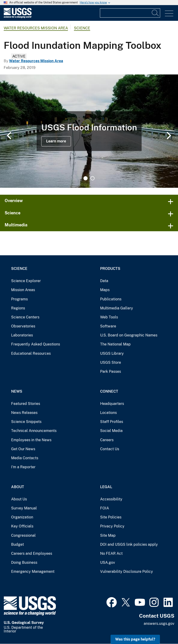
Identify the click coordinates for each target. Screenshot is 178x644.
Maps (105, 290)
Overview (14, 201)
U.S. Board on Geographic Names (129, 335)
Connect (109, 391)
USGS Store (111, 362)
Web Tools (109, 317)
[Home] (18, 17)
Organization (22, 517)
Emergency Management (33, 572)
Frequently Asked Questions (36, 344)
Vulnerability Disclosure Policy (127, 572)
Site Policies (111, 517)
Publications (111, 299)
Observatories (23, 326)
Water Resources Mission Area (36, 28)
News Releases (24, 413)
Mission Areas (23, 290)
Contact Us (110, 449)
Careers (107, 440)
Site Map (108, 535)
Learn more (56, 141)
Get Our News (23, 449)
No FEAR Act (111, 553)
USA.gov (108, 562)
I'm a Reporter (23, 467)
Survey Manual (24, 508)
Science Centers (25, 317)
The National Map (115, 344)
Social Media (111, 431)
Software (108, 326)
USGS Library (112, 353)
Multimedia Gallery (117, 308)
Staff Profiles (112, 422)
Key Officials (22, 526)
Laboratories (22, 335)
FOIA (105, 508)
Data (104, 281)
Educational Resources (31, 353)
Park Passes (111, 371)
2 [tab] (92, 178)
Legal (106, 487)
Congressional (23, 535)
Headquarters (112, 404)
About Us (19, 499)
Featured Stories (26, 404)
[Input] (130, 13)
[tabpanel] (89, 131)
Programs (19, 299)
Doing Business (24, 562)
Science (82, 28)
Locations (108, 413)
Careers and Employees (32, 553)
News (17, 391)
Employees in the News (31, 440)
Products (110, 269)
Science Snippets (26, 422)
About (18, 487)
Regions (18, 308)
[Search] (156, 13)
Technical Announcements (34, 431)
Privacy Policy (112, 526)
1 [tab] (86, 178)
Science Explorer (26, 281)
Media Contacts (25, 458)
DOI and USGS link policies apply (129, 544)
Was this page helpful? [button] (135, 639)
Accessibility (111, 499)
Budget (17, 544)
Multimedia (16, 225)
